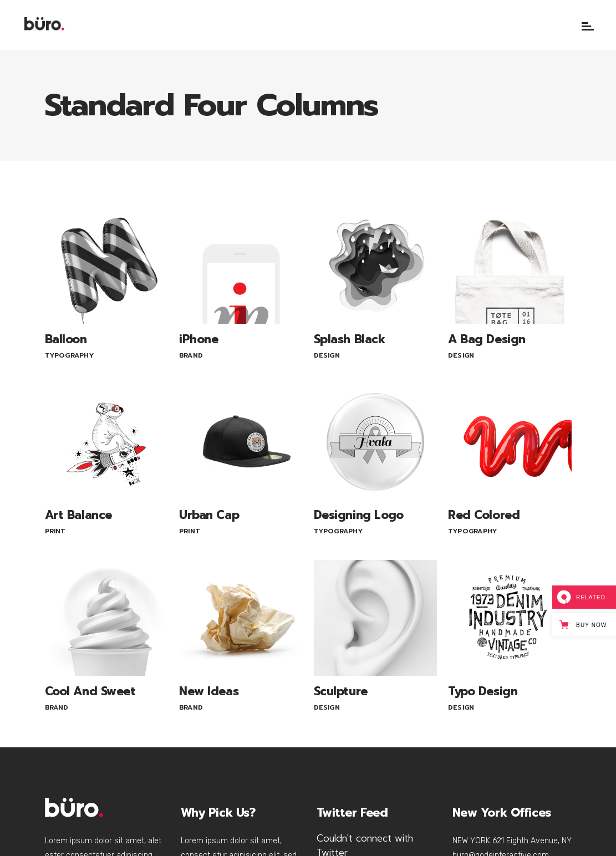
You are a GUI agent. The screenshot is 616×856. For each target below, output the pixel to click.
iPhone (198, 339)
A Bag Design (487, 339)
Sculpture (341, 691)
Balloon (66, 339)
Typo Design (483, 691)
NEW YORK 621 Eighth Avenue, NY (512, 841)
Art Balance (78, 515)
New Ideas (209, 691)
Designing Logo (359, 515)
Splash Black (350, 339)
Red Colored (484, 515)
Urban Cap (209, 515)
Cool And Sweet (90, 691)
